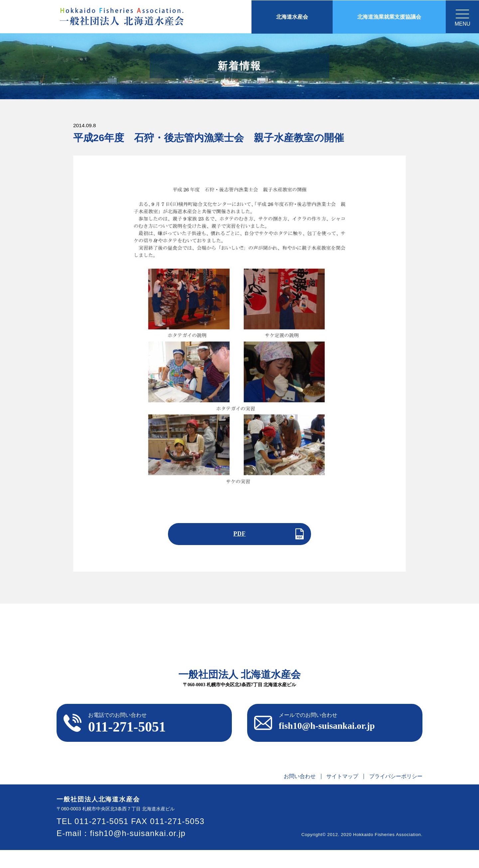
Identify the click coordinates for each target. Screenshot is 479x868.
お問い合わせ (299, 794)
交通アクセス (396, 637)
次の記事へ (258, 560)
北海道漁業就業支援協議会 (389, 16)
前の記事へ (221, 560)
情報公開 (266, 637)
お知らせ (116, 637)
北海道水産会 (290, 16)
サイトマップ (342, 794)
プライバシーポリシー (396, 794)
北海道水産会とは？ (210, 637)
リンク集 (347, 637)
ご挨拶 (156, 637)
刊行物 (307, 637)
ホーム (76, 637)
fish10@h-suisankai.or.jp (138, 851)
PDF (239, 535)
